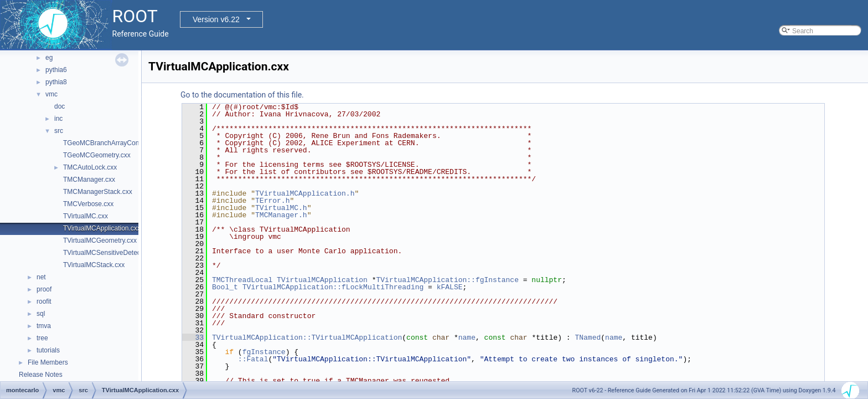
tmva (44, 326)
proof (44, 289)
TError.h (272, 201)
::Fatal (253, 359)
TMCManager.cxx (89, 180)
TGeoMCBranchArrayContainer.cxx (115, 143)
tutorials (48, 350)
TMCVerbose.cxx (88, 204)
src (59, 131)
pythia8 (56, 82)
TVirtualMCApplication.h (305, 193)
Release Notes (41, 375)
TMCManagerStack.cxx (98, 192)
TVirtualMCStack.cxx (94, 265)
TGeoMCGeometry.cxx (97, 155)
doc (60, 106)
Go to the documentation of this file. (242, 95)
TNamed (588, 337)
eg (49, 58)
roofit (44, 301)
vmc (51, 94)
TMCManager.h (281, 215)
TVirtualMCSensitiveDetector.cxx (112, 253)
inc (58, 119)
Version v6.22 (216, 19)
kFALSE (450, 287)
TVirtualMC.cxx (86, 216)
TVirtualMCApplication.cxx (102, 228)
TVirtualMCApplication (322, 280)
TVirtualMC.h (281, 208)
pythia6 (56, 70)
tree (42, 338)
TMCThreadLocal (242, 280)
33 (193, 337)
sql (41, 314)
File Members (48, 362)
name (467, 337)
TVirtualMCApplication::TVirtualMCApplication (307, 337)
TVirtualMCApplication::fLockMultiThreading (333, 287)
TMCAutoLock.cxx (90, 167)
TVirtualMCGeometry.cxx (100, 241)
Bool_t (225, 287)
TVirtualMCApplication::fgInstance (447, 280)
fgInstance (264, 352)
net (41, 277)
